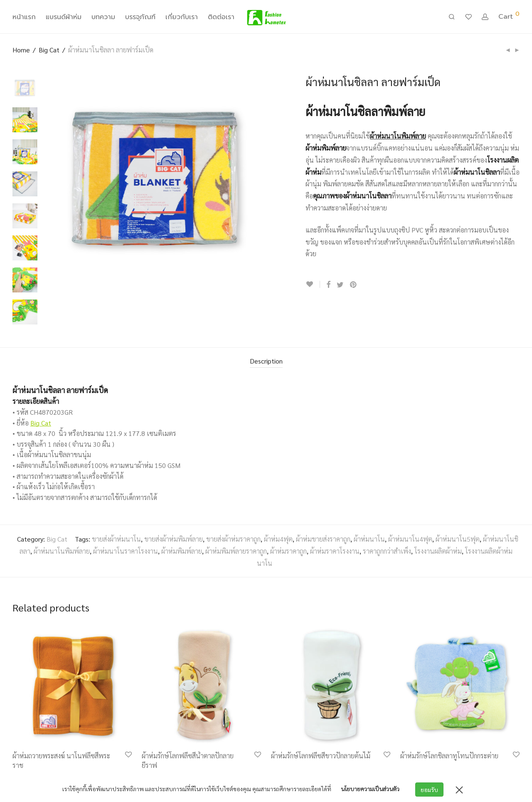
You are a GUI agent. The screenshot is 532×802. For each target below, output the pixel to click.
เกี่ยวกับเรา (182, 18)
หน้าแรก (24, 18)
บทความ (103, 18)
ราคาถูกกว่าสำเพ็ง (387, 551)
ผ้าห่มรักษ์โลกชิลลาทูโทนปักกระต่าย (449, 756)
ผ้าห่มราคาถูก (288, 551)
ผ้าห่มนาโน (369, 539)
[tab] (266, 361)
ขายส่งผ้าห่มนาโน (116, 539)
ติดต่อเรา (221, 18)
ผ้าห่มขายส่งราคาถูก (323, 539)
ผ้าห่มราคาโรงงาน (335, 551)
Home (21, 50)
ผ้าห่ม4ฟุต (278, 539)
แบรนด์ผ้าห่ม (64, 18)
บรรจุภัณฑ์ (140, 18)
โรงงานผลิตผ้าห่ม (438, 551)
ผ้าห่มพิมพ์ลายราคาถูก (236, 551)
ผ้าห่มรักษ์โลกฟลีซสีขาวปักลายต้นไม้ (321, 756)
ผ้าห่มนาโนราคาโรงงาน (126, 551)
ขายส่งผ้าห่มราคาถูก (233, 539)
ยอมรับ (430, 790)
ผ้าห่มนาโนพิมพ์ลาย (62, 551)
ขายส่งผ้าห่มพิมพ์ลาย (174, 539)
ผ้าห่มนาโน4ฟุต (410, 539)
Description (266, 361)
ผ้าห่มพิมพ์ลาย (182, 551)
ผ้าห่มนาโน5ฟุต (458, 539)
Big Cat (49, 50)
